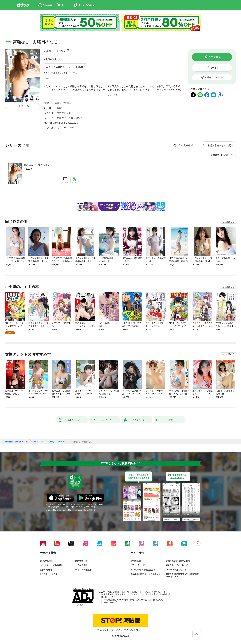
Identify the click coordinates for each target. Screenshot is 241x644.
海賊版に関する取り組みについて (146, 574)
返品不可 (48, 78)
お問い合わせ (46, 570)
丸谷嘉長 (49, 51)
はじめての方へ (47, 561)
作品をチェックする (214, 77)
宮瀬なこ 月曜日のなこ (37, 165)
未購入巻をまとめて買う (220, 145)
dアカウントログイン (50, 574)
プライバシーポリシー (141, 565)
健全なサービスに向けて (177, 565)
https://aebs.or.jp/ (109, 602)
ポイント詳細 (76, 67)
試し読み (25, 106)
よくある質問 (81, 565)
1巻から (216, 155)
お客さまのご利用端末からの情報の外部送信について (183, 575)
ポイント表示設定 (83, 570)
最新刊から (229, 155)
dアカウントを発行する (108, 630)
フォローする (68, 51)
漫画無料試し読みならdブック (16, 442)
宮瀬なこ (61, 51)
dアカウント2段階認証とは (143, 570)
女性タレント (64, 113)
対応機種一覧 (81, 561)
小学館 (58, 108)
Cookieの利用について (176, 570)
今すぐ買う (214, 57)
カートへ (214, 68)
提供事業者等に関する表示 (178, 561)
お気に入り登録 (185, 145)
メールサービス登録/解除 (51, 565)
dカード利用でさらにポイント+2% (60, 73)
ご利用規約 (136, 561)
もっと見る (227, 222)
